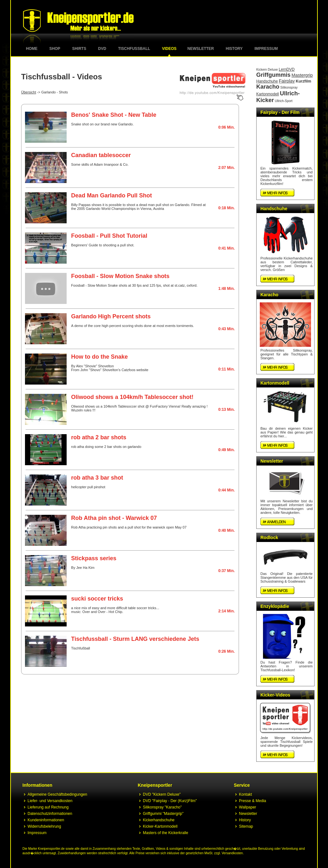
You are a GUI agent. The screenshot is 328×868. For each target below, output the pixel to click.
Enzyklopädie (275, 606)
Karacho (268, 87)
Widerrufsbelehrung (44, 826)
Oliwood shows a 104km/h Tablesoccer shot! (132, 397)
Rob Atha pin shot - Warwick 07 (114, 518)
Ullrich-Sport (284, 101)
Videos (169, 49)
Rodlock (269, 538)
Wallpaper (248, 807)
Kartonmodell (268, 94)
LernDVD (287, 69)
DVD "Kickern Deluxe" (162, 794)
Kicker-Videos (275, 695)
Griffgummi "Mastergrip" (163, 814)
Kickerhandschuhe (159, 820)
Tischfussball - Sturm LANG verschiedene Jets (135, 639)
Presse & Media (253, 801)
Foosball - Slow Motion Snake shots (120, 276)
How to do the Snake (99, 357)
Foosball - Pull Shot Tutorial (109, 236)
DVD (102, 49)
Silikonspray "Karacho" (162, 807)
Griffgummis (273, 75)
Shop (55, 49)
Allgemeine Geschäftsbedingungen (57, 794)
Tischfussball (134, 49)
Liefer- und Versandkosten (50, 801)
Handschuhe (267, 81)
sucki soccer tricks (97, 599)
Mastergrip (302, 75)
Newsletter (201, 49)
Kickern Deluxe (267, 70)
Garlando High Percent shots (111, 316)
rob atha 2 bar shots (99, 437)
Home (32, 49)
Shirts (79, 49)
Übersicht (29, 92)
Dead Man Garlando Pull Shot (111, 195)
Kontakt (246, 794)
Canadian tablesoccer (101, 155)
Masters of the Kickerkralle (165, 833)
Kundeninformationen (46, 820)
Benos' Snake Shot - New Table (114, 115)
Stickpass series (94, 558)
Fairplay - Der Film (280, 112)
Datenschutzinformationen (50, 814)
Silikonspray (289, 88)
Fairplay (287, 81)
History (234, 49)
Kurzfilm (303, 81)
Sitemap (246, 826)
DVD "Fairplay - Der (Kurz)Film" (170, 801)
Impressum (266, 49)
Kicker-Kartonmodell (160, 826)
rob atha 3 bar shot (97, 478)
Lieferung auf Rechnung (48, 807)
